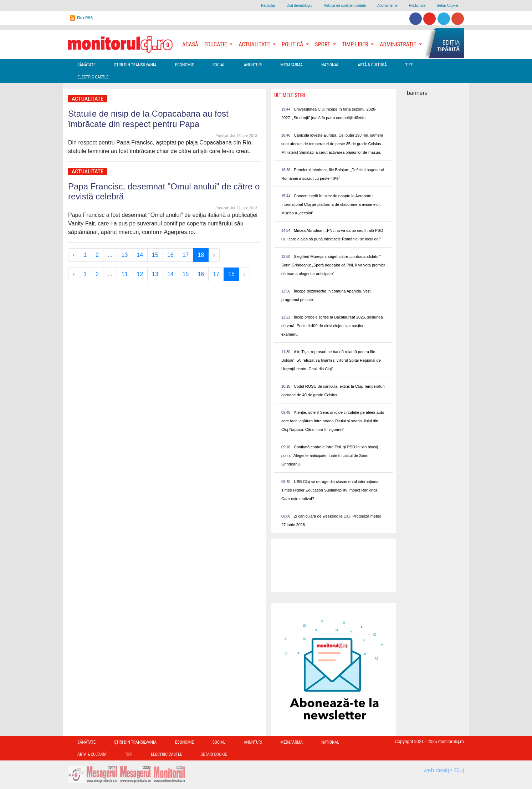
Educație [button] (216, 44)
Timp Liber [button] (356, 44)
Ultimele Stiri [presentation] (290, 95)
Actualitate (88, 99)
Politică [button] (293, 44)
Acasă (190, 44)
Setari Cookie (447, 6)
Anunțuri (253, 65)
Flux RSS (85, 18)
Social (219, 65)
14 (140, 255)
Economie (185, 65)
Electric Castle (93, 77)
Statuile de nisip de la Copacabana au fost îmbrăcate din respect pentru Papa (148, 119)
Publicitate (417, 6)
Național (330, 65)
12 (140, 274)
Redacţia (268, 6)
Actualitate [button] (255, 44)
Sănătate (86, 65)
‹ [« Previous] (74, 255)
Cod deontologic (299, 6)
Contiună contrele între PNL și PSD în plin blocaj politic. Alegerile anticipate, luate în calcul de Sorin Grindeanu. (330, 455)
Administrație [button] (399, 44)
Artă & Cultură (372, 65)
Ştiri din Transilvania (135, 65)
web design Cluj (444, 770)
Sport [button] (323, 44)
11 (124, 274)
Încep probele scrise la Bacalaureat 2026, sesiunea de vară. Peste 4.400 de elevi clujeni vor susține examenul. (332, 326)
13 (124, 255)
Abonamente (387, 6)
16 (170, 255)
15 (155, 255)
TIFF (409, 65)
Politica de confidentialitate (345, 6)
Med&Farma (291, 65)
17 (186, 255)
